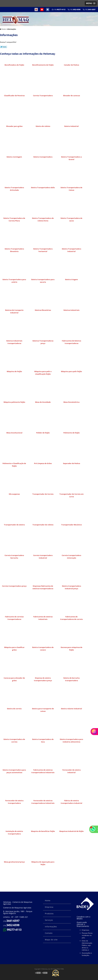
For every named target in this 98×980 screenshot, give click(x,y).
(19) (89, 9)
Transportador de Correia (43, 494)
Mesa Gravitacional (14, 433)
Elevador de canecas (72, 96)
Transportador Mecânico (72, 525)
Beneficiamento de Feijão (43, 65)
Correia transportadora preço (14, 586)
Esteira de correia (14, 709)
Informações (51, 927)
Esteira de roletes (43, 126)
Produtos (49, 914)
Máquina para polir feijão (71, 371)
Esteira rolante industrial (71, 709)
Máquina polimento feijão (14, 402)
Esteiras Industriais (71, 310)
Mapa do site (51, 940)
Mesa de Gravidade (43, 402)
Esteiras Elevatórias (43, 310)
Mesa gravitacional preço (14, 862)
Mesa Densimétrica (71, 402)
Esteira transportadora (43, 157)
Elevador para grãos (14, 126)
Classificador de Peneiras (14, 96)
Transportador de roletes (43, 525)
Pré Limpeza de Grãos (43, 463)
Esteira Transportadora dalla (43, 187)
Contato (49, 933)
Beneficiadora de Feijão (14, 65)
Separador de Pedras (72, 463)
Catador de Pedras (71, 65)
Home (48, 900)
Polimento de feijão (72, 433)
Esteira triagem (71, 279)
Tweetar (4, 47)
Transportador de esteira (14, 525)
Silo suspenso (14, 494)
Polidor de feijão (43, 433)
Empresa (49, 907)
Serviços (49, 920)
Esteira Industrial (71, 126)
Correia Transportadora (43, 96)
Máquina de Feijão (14, 371)
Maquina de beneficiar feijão (43, 831)
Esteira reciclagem (14, 157)
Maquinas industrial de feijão (71, 831)
